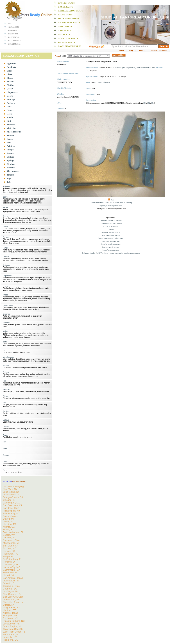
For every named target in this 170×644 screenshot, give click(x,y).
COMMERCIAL (14, 44)
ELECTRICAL (14, 37)
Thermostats (13, 171)
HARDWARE (13, 34)
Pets (9, 142)
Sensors (11, 153)
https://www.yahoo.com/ (111, 241)
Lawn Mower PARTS (70, 46)
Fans (9, 107)
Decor (10, 89)
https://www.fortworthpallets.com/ (111, 238)
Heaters (11, 110)
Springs (11, 160)
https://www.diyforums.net (111, 244)
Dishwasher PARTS (69, 23)
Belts (9, 71)
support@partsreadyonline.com (111, 206)
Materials (11, 128)
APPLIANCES (14, 27)
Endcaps (11, 99)
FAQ (131, 50)
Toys (9, 178)
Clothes (10, 85)
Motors (10, 135)
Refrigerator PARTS (70, 11)
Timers (10, 175)
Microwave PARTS (69, 19)
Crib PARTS (64, 30)
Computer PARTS (68, 38)
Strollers (11, 164)
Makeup (11, 125)
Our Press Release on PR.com (111, 220)
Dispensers (12, 92)
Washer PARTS (66, 3)
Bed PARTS (64, 34)
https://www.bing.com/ (111, 250)
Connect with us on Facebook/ (111, 223)
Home (121, 50)
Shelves (10, 157)
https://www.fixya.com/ (111, 247)
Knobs (10, 117)
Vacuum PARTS (66, 42)
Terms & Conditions (158, 50)
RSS (112, 200)
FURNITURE (13, 30)
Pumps (10, 150)
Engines (11, 103)
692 (149, 103)
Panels (10, 139)
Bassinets (11, 67)
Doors (10, 96)
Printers (11, 146)
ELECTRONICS (14, 41)
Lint (9, 121)
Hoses (10, 114)
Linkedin (111, 229)
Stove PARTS (65, 15)
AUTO (11, 24)
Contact (141, 50)
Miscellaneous (14, 132)
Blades (10, 78)
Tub (9, 182)
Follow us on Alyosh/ (111, 226)
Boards (10, 81)
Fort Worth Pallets (19, 481)
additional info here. (102, 82)
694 (153, 103)
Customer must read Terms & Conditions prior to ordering (111, 203)
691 (145, 103)
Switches (11, 168)
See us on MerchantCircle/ (111, 232)
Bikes (9, 74)
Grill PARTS (65, 27)
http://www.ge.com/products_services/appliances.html (134, 67)
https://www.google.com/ (111, 235)
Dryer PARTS (65, 7)
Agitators (11, 64)
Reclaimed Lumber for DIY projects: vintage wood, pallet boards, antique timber (111, 253)
